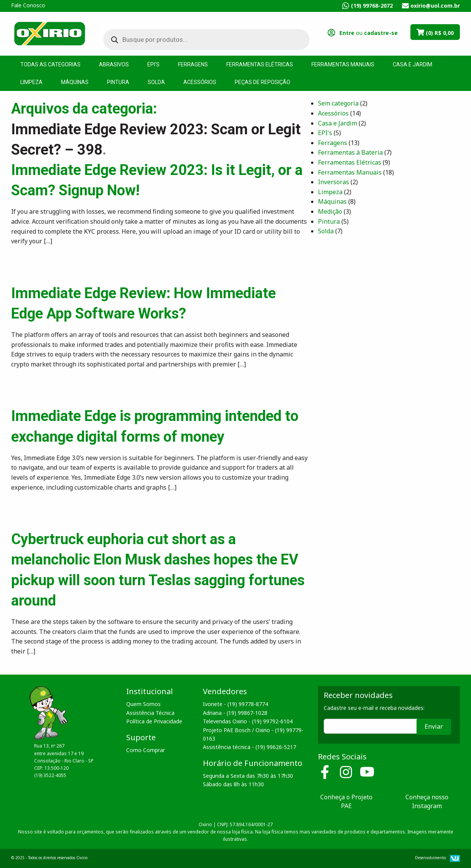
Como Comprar (146, 750)
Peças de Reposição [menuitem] (263, 82)
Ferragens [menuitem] (193, 64)
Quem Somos (143, 704)
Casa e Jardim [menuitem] (413, 64)
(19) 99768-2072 (372, 6)
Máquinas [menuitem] (75, 82)
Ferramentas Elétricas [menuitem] (260, 64)
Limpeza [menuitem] (31, 82)
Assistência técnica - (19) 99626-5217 (249, 747)
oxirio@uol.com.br (435, 6)
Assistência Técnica (150, 713)
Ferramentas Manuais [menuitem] (343, 64)
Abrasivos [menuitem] (114, 64)
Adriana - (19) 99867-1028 (235, 713)
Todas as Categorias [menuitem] (50, 64)
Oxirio (49, 33)
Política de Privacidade (154, 721)
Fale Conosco (28, 5)
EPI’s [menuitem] (153, 64)
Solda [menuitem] (156, 82)
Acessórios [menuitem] (200, 82)
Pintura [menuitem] (118, 82)
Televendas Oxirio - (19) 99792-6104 (248, 721)
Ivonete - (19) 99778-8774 (235, 704)
